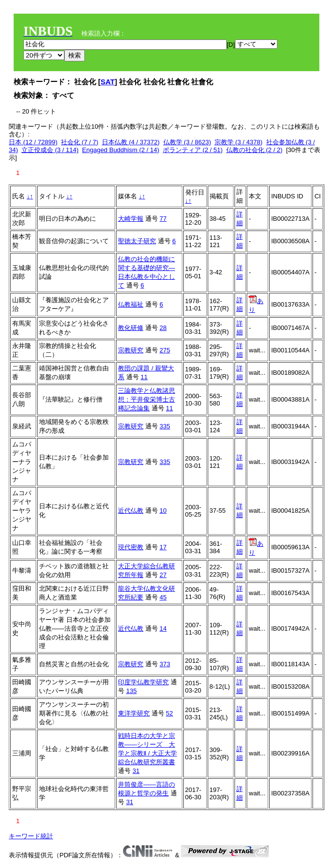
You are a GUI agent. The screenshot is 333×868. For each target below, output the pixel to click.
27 (163, 575)
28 (163, 328)
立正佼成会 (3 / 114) (50, 150)
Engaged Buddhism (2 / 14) (120, 150)
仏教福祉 (131, 304)
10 (163, 511)
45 (163, 597)
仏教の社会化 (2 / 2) (255, 150)
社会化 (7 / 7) (80, 142)
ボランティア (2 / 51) (193, 150)
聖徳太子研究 (137, 241)
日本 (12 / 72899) (33, 142)
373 (165, 664)
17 (163, 547)
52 (169, 713)
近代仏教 (131, 511)
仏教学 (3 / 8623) (187, 142)
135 (132, 691)
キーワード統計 (31, 836)
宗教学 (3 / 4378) (238, 142)
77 (163, 219)
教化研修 (131, 328)
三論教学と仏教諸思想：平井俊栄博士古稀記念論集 (147, 399)
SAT (108, 82)
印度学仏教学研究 (143, 682)
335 (165, 426)
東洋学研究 (134, 713)
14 (163, 628)
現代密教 (131, 547)
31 (136, 771)
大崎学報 (131, 219)
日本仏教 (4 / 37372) (131, 142)
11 (144, 377)
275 (165, 350)
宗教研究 (131, 350)
